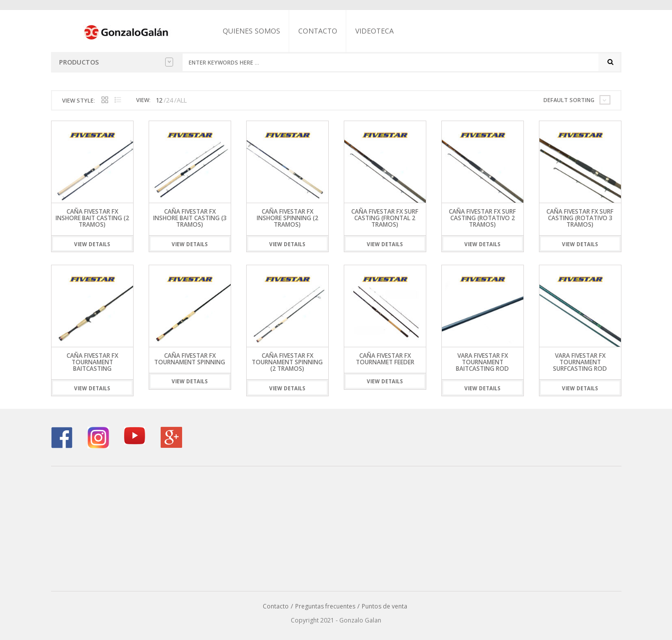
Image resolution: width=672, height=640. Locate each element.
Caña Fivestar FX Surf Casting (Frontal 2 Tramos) (385, 218)
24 (170, 100)
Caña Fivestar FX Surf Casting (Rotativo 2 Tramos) (482, 218)
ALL (182, 100)
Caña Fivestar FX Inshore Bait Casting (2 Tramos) (92, 218)
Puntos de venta (385, 606)
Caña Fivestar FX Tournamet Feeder (385, 359)
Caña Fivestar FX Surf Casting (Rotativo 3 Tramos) (580, 218)
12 (159, 100)
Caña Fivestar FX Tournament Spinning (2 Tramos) (287, 362)
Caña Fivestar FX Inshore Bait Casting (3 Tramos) (190, 218)
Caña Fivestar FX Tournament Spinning (190, 359)
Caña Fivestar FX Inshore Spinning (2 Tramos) (287, 218)
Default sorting (569, 100)
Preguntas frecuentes (325, 606)
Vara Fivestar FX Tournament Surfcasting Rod (580, 362)
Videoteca (375, 31)
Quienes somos (251, 31)
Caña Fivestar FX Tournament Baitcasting (92, 362)
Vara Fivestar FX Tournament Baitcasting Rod (482, 362)
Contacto (318, 31)
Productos (116, 62)
